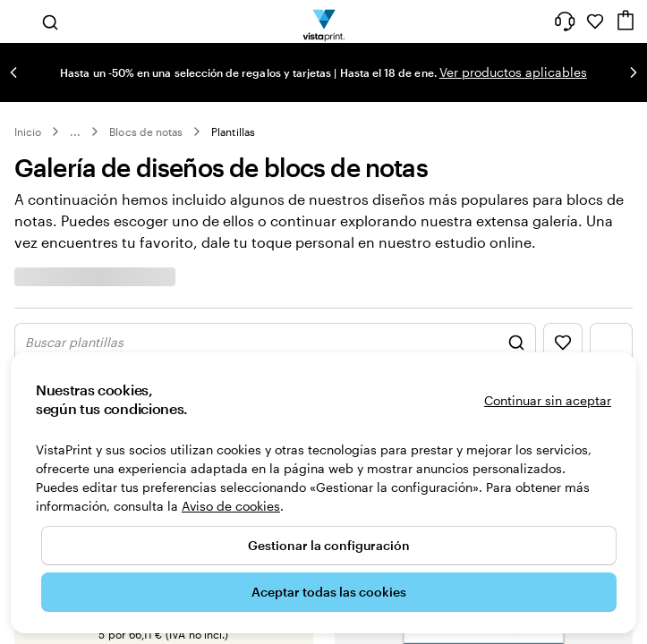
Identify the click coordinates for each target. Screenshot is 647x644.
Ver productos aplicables (513, 72)
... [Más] (75, 131)
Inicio (28, 131)
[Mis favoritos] (595, 21)
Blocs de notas (146, 131)
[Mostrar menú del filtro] (611, 343)
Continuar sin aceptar (548, 400)
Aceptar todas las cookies (329, 592)
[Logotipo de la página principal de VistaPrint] (323, 21)
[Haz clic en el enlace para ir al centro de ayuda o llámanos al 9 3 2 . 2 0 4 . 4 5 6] (565, 21)
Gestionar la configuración (329, 545)
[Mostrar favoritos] (563, 343)
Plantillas (233, 131)
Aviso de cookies (231, 506)
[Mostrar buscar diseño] (275, 343)
